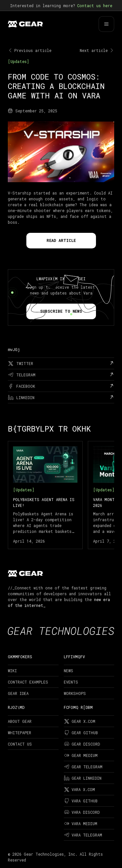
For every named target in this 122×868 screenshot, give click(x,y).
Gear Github (81, 733)
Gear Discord (82, 744)
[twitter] (61, 363)
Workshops (75, 693)
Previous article (30, 50)
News (68, 671)
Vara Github (81, 801)
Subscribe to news (61, 311)
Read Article (61, 240)
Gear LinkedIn (83, 778)
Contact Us (20, 744)
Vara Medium (81, 824)
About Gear (20, 721)
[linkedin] (61, 397)
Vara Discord (82, 812)
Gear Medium (81, 755)
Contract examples (28, 682)
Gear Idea (18, 693)
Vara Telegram (83, 835)
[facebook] (61, 386)
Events (71, 682)
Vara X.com (79, 789)
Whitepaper (20, 733)
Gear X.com (80, 721)
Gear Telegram (83, 767)
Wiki (12, 671)
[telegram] (61, 375)
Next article (97, 50)
